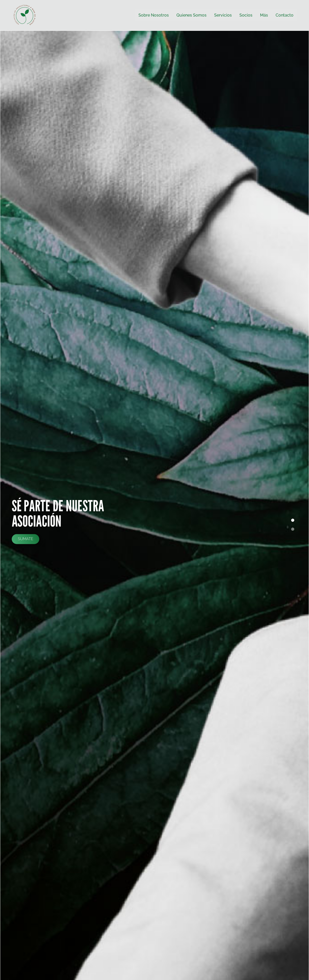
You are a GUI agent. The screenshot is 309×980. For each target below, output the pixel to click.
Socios (246, 15)
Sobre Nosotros (154, 15)
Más (264, 15)
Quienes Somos (191, 15)
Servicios (223, 15)
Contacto (285, 15)
